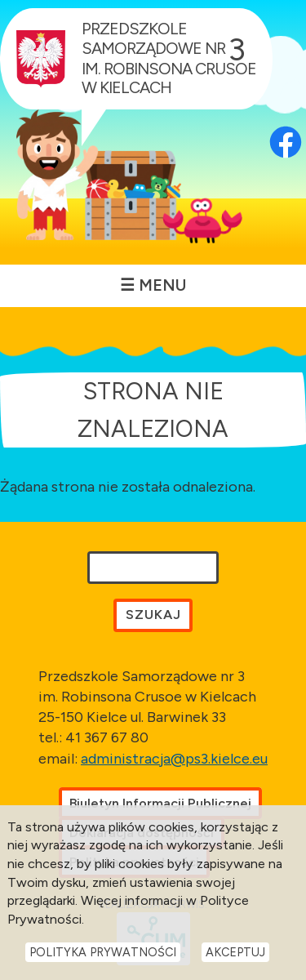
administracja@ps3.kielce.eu (174, 759)
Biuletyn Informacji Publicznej (160, 803)
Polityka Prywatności (103, 952)
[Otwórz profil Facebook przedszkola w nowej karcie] (286, 119)
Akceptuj (235, 952)
